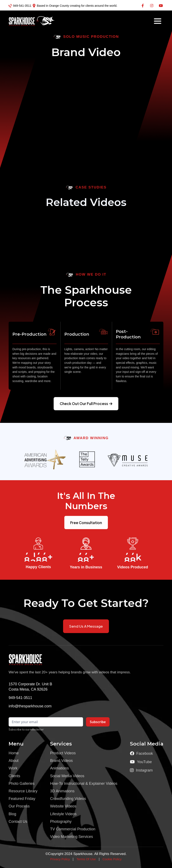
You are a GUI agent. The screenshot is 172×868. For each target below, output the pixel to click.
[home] (24, 21)
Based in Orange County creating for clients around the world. (77, 6)
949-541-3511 (22, 6)
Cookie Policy (112, 859)
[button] (158, 21)
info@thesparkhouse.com (30, 706)
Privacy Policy (60, 859)
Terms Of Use (86, 859)
